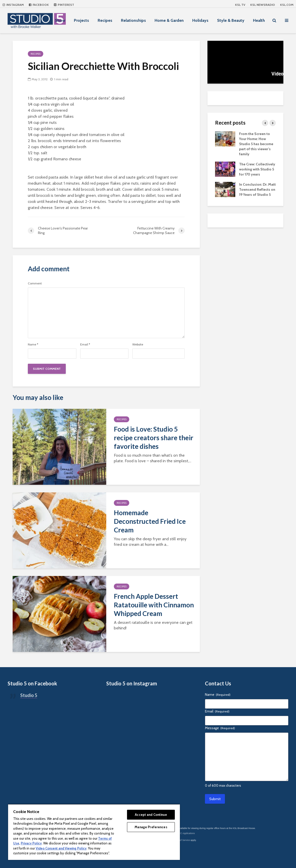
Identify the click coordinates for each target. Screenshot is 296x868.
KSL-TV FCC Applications (182, 833)
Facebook (39, 5)
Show (60, 20)
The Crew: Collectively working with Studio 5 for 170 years (257, 169)
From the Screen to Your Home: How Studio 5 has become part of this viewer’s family (256, 144)
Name (33, 344)
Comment (35, 283)
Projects (81, 20)
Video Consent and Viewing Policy (61, 848)
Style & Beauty (231, 20)
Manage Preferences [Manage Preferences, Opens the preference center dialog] (151, 827)
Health (259, 20)
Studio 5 (29, 695)
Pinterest (64, 5)
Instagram (13, 5)
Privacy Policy (31, 843)
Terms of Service (182, 840)
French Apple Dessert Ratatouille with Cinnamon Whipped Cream (154, 605)
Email (85, 344)
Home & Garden (169, 20)
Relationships (133, 20)
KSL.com (287, 5)
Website (138, 344)
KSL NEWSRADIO (263, 5)
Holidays (200, 20)
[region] (94, 832)
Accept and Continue (151, 815)
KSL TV (240, 5)
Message (220, 728)
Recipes (105, 20)
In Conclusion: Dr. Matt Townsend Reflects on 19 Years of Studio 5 (257, 189)
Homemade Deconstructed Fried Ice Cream (150, 521)
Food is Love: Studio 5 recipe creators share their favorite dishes (154, 438)
